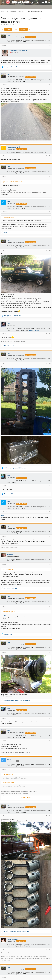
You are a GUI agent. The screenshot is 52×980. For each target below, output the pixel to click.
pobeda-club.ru (34, 330)
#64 (50, 176)
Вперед (23, 29)
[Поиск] (49, 2)
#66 (50, 250)
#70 (50, 512)
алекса (9, 759)
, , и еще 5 (12, 316)
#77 (50, 769)
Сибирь (22, 208)
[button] (3, 2)
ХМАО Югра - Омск (17, 533)
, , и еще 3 (11, 588)
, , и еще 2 (17, 700)
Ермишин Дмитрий (13, 147)
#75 (50, 718)
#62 (50, 85)
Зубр (4, 25)
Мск (13, 561)
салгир (9, 202)
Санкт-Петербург (25, 946)
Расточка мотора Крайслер (19, 50)
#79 (50, 949)
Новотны (10, 554)
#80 (50, 977)
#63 (50, 156)
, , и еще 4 (17, 931)
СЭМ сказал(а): (7, 775)
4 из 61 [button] (16, 29)
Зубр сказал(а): (7, 217)
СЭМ (8, 476)
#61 (50, 45)
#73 (50, 606)
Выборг (14, 483)
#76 (50, 741)
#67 (50, 334)
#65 (50, 212)
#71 (50, 536)
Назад (8, 29)
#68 (50, 363)
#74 (50, 652)
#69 (50, 486)
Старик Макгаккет (13, 939)
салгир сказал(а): (8, 612)
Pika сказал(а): (7, 570)
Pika (8, 526)
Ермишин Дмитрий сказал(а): (11, 182)
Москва (22, 330)
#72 (50, 564)
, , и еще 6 (15, 468)
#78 (50, 815)
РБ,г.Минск (23, 42)
